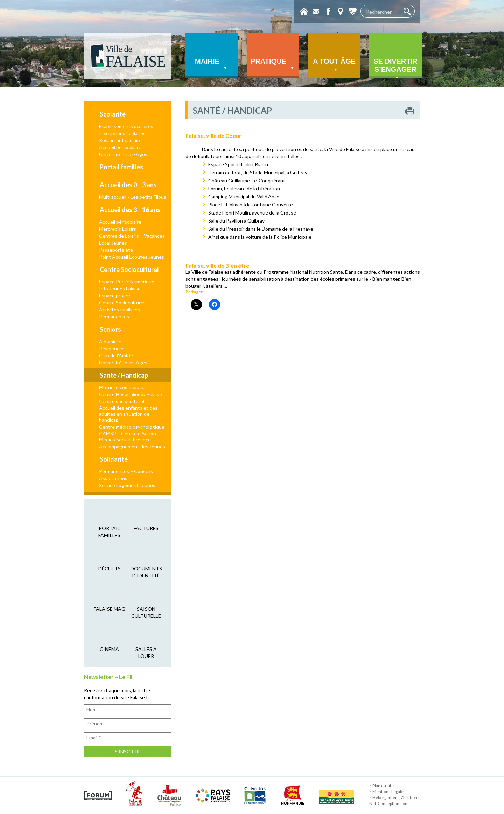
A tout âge (334, 65)
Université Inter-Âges (123, 154)
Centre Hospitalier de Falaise (131, 394)
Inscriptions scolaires (122, 133)
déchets (110, 569)
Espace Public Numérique (127, 282)
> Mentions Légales (387, 791)
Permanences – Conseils (126, 471)
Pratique (273, 64)
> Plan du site (381, 785)
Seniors (110, 329)
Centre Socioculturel (129, 269)
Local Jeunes (113, 243)
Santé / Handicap (124, 375)
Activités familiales (120, 310)
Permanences (114, 317)
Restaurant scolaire (120, 140)
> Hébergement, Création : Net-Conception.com (394, 800)
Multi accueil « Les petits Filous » (134, 197)
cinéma (109, 649)
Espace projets (115, 296)
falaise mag (110, 609)
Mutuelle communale (122, 387)
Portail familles (121, 167)
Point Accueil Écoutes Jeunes (132, 257)
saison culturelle (146, 612)
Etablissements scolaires (126, 126)
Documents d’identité (146, 572)
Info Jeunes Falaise (120, 289)
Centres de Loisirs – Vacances (132, 236)
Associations (113, 478)
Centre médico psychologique (132, 427)
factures (146, 528)
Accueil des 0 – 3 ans (128, 185)
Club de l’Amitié (116, 355)
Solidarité (114, 459)
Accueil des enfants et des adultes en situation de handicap (128, 414)
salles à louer (146, 652)
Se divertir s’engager (395, 68)
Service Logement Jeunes (127, 485)
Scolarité (113, 114)
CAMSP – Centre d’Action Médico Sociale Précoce (128, 436)
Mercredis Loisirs (118, 229)
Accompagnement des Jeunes (132, 446)
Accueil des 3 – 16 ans (130, 210)
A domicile (110, 341)
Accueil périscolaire (120, 147)
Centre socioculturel (122, 401)
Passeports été (116, 250)
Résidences (112, 348)
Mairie (212, 64)
